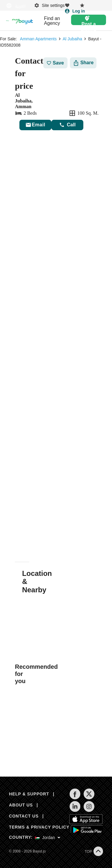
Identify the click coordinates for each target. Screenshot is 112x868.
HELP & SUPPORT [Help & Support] (29, 794)
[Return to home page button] (7, 21)
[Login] (75, 11)
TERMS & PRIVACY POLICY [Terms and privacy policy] (39, 827)
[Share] (83, 63)
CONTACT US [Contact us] (24, 816)
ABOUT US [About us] (21, 805)
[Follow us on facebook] (75, 798)
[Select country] (48, 838)
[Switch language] (16, 6)
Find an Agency (52, 21)
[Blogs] (22, 21)
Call (67, 125)
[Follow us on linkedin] (75, 810)
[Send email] (35, 125)
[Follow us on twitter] (89, 798)
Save (55, 63)
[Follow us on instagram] (89, 810)
